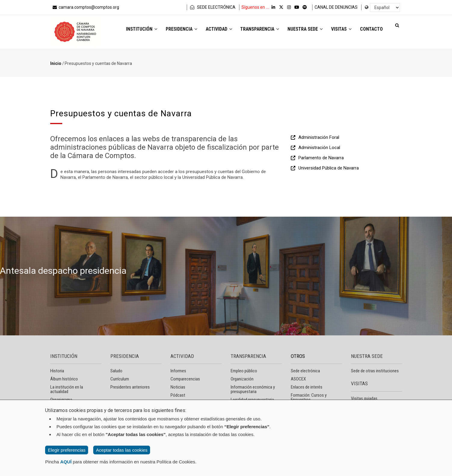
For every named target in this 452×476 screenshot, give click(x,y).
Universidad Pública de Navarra (329, 168)
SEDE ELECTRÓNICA (212, 7)
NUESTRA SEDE (367, 356)
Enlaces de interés (307, 387)
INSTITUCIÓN (64, 356)
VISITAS (359, 383)
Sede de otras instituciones (375, 371)
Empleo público (244, 371)
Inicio (56, 63)
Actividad (212, 30)
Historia (57, 371)
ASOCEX (298, 379)
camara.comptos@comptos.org (85, 7)
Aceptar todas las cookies (122, 450)
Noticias (178, 387)
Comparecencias (185, 379)
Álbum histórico (64, 379)
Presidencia (174, 30)
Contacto (371, 30)
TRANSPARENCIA (248, 356)
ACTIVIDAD (182, 356)
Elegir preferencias (67, 450)
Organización (242, 379)
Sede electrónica (305, 371)
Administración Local (319, 148)
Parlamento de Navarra (321, 158)
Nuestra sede (302, 30)
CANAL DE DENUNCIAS (336, 7)
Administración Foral (319, 137)
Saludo (116, 371)
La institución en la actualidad (67, 389)
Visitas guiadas (364, 398)
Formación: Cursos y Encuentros (309, 397)
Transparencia (255, 30)
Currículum (120, 379)
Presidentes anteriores (130, 387)
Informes (178, 371)
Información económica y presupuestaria (253, 389)
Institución (133, 30)
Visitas (339, 30)
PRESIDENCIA (125, 356)
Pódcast (178, 395)
